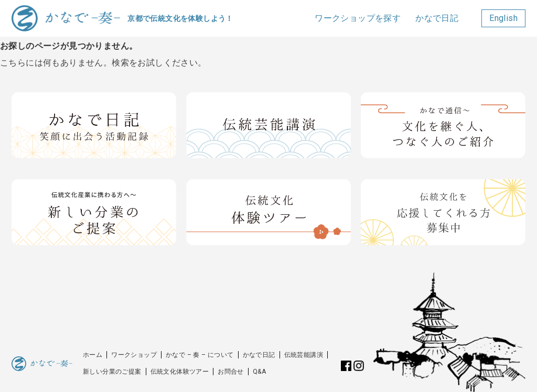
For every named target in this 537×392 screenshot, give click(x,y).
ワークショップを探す (358, 18)
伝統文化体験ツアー (180, 372)
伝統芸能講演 (304, 355)
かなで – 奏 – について (200, 355)
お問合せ (231, 372)
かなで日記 (437, 18)
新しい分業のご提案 (112, 372)
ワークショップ (134, 355)
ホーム (93, 355)
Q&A (259, 372)
